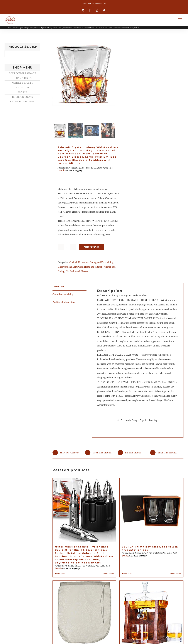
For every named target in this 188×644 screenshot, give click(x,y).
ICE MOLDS (22, 87)
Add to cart (91, 247)
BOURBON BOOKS (22, 97)
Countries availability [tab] (63, 294)
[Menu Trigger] (180, 18)
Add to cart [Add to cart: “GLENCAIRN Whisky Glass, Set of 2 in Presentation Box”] (128, 573)
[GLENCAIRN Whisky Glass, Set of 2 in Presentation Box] (151, 510)
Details (61, 170)
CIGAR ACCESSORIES (22, 102)
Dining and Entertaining (102, 262)
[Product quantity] (67, 247)
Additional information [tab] (64, 302)
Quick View (110, 573)
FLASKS (22, 92)
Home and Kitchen (93, 267)
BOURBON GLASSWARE (22, 73)
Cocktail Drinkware (79, 262)
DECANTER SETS (23, 78)
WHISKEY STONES (22, 83)
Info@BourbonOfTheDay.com (94, 3)
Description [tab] (58, 287)
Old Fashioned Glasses (77, 271)
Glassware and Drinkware (70, 267)
